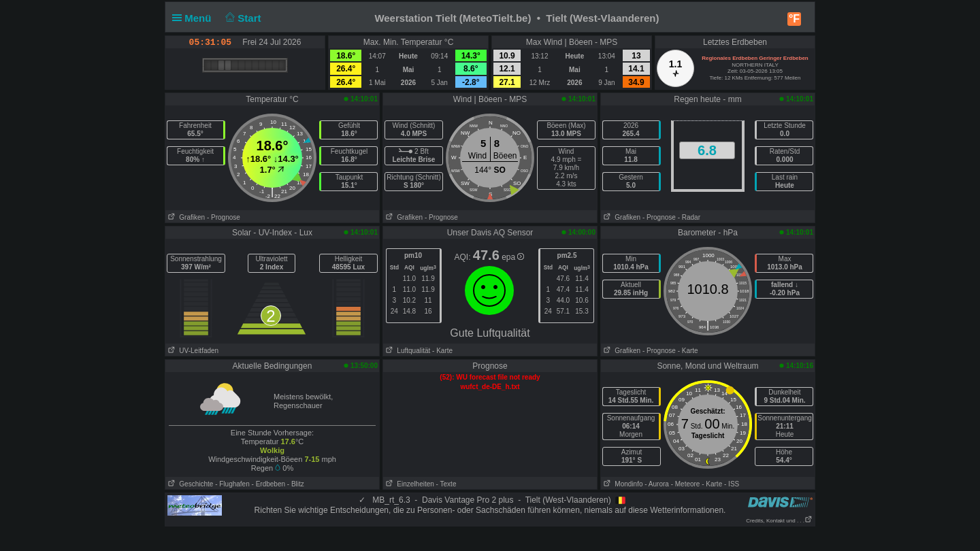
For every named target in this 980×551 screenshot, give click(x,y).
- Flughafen (232, 484)
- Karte (442, 351)
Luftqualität (407, 351)
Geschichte (189, 484)
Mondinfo (622, 484)
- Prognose (224, 217)
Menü (195, 18)
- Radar (689, 217)
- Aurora (657, 484)
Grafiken (185, 217)
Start (242, 18)
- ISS (732, 484)
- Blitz (296, 484)
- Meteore (686, 484)
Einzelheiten (409, 484)
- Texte (446, 484)
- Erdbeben (268, 484)
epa (513, 257)
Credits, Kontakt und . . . (779, 521)
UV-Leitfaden (192, 351)
